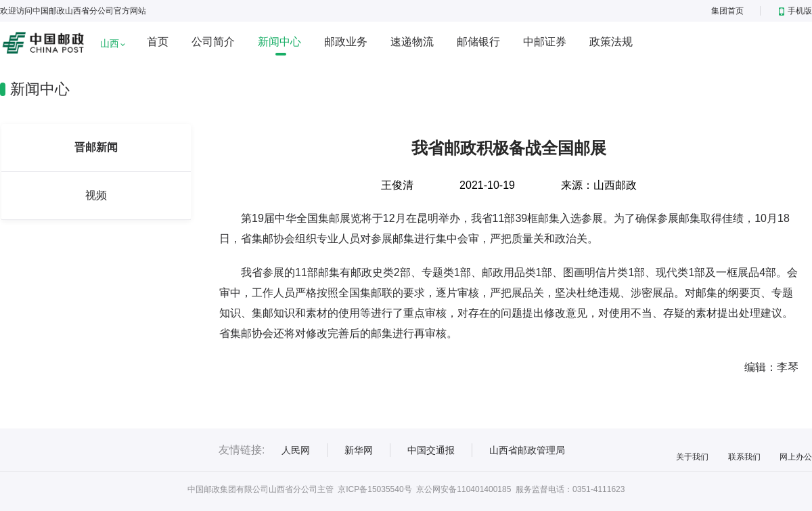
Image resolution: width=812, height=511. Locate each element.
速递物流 (412, 42)
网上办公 (796, 457)
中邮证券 (545, 42)
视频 (96, 195)
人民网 (296, 450)
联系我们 (744, 457)
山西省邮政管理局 (527, 450)
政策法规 (611, 42)
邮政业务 (346, 42)
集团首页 (727, 11)
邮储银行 (478, 42)
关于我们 (692, 457)
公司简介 (213, 42)
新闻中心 (279, 42)
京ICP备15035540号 (375, 489)
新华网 (359, 450)
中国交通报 (431, 450)
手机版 (795, 11)
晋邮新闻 (96, 147)
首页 (158, 42)
